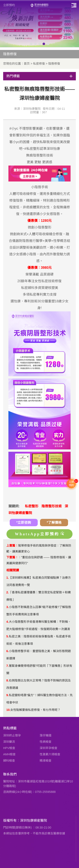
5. (8, 636)
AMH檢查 (9, 754)
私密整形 (32, 506)
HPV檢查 (9, 748)
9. (8, 695)
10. (8, 710)
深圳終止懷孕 (12, 735)
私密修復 (39, 64)
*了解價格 (54, 523)
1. (8, 578)
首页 (27, 64)
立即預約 (9, 5)
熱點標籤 (10, 728)
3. (8, 607)
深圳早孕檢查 (48, 748)
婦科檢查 (9, 761)
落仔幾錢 (46, 735)
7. (8, 666)
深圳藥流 (9, 742)
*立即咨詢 (24, 523)
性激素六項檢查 (50, 754)
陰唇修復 (54, 64)
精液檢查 (46, 761)
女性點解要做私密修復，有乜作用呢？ (35, 710)
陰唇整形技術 (52, 506)
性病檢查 (46, 742)
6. (8, 651)
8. (8, 680)
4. (8, 622)
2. (8, 592)
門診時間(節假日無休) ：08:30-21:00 (27, 828)
